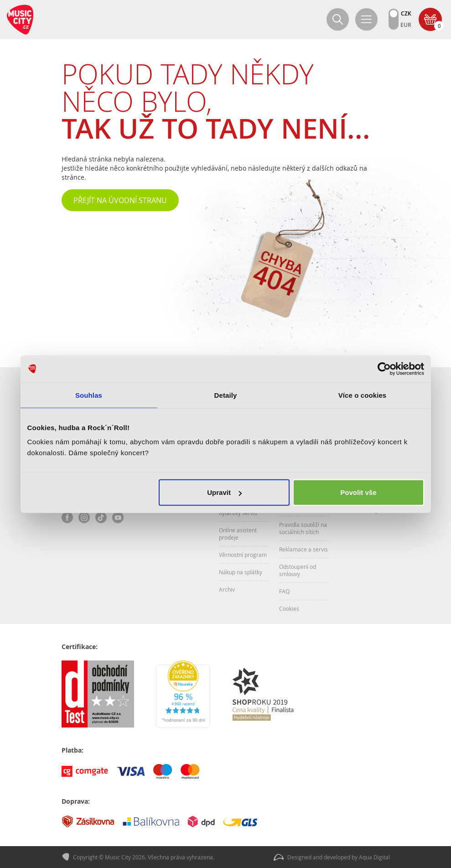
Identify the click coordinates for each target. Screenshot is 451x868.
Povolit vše (358, 492)
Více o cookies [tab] (363, 395)
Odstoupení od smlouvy (298, 570)
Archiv (227, 589)
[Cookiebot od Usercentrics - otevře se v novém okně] (384, 369)
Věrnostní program (243, 555)
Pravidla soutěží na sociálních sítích (303, 528)
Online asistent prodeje (238, 534)
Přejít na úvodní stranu (120, 200)
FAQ (284, 591)
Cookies (289, 608)
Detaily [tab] (226, 395)
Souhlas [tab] (89, 395)
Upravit (224, 492)
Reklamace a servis (303, 549)
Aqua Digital (374, 857)
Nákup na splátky (241, 572)
